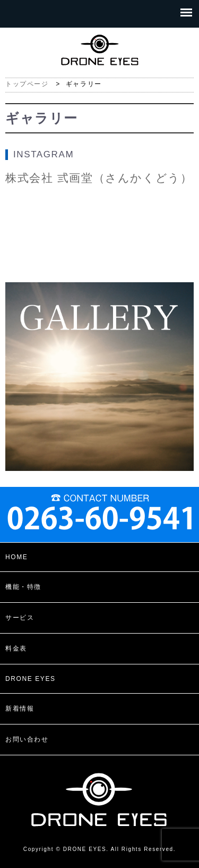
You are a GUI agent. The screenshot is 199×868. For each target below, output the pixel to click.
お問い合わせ (27, 739)
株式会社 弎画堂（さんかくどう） (99, 178)
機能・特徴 (23, 587)
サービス (20, 618)
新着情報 (20, 709)
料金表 (16, 648)
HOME (16, 557)
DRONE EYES (31, 679)
